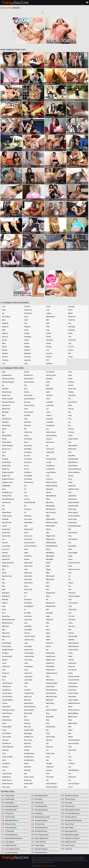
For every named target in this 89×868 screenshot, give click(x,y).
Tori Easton (72, 620)
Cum (4, 363)
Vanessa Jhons (73, 650)
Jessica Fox (28, 673)
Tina (70, 613)
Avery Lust (6, 549)
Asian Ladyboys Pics (42, 838)
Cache (4, 663)
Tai (69, 576)
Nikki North (50, 700)
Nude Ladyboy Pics (71, 831)
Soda (70, 536)
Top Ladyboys (10, 842)
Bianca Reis (6, 616)
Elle (25, 429)
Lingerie (49, 313)
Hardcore (27, 350)
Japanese (27, 360)
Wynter (71, 737)
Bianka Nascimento (8, 620)
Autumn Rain (6, 536)
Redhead (49, 363)
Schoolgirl (71, 307)
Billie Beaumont (7, 623)
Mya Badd (49, 613)
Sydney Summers (74, 569)
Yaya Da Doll (72, 750)
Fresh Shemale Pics (41, 828)
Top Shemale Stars (12, 853)
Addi (4, 372)
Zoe (69, 780)
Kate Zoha (28, 727)
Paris (48, 774)
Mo (47, 600)
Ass (3, 313)
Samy (70, 479)
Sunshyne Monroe (74, 563)
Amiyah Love (6, 449)
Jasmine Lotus (29, 640)
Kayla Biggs (28, 733)
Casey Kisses (6, 707)
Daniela (27, 372)
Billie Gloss (6, 626)
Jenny (26, 663)
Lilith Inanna (50, 442)
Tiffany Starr (72, 610)
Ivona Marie (28, 603)
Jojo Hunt (27, 690)
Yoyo (70, 760)
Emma (26, 436)
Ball (3, 569)
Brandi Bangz (7, 643)
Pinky (70, 405)
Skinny (70, 313)
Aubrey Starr (6, 533)
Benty (4, 610)
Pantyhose (50, 340)
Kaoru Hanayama (30, 707)
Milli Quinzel (50, 579)
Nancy (48, 633)
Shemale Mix (10, 803)
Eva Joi (27, 466)
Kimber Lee (28, 780)
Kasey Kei (27, 723)
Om (47, 750)
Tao (69, 586)
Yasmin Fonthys (73, 743)
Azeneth (5, 553)
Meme (48, 549)
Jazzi (26, 643)
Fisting (26, 330)
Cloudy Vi (5, 767)
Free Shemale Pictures (72, 813)
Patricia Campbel (52, 787)
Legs (48, 310)
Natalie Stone (51, 670)
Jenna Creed (28, 650)
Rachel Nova (72, 449)
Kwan (48, 382)
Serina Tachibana (74, 516)
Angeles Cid (6, 476)
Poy (69, 425)
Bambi (4, 573)
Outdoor (49, 333)
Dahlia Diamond (7, 784)
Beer (4, 583)
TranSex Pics (39, 803)
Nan (47, 626)
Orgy (48, 330)
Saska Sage (72, 509)
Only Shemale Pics (41, 853)
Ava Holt (5, 543)
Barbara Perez (7, 576)
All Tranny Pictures (41, 831)
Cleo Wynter (6, 764)
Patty (70, 372)
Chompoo (5, 740)
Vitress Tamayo (73, 693)
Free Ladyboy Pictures (12, 849)
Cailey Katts (6, 666)
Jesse (26, 670)
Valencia (71, 633)
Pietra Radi (72, 395)
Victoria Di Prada (74, 680)
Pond (70, 415)
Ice (25, 596)
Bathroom (5, 327)
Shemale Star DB (11, 810)
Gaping (26, 340)
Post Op (49, 357)
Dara (26, 389)
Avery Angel (6, 546)
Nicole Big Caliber (52, 683)
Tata (70, 589)
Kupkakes (49, 379)
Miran (48, 596)
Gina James (28, 519)
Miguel (48, 569)
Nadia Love (50, 620)
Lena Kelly (49, 419)
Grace (26, 533)
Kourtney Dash (51, 375)
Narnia (48, 646)
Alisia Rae (5, 422)
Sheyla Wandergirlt (74, 526)
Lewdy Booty (50, 425)
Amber (4, 439)
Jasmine (27, 633)
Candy (4, 676)
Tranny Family (40, 845)
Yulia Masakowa (74, 770)
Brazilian (5, 353)
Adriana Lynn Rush (8, 379)
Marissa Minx (50, 526)
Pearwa (71, 385)
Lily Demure (50, 449)
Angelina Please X (8, 479)
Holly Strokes (28, 583)
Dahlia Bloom (6, 777)
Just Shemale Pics (11, 835)
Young (70, 357)
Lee (47, 409)
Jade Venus (28, 620)
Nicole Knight (50, 687)
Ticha (70, 606)
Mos (48, 610)
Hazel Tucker (28, 566)
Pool (48, 350)
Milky (48, 573)
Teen (70, 337)
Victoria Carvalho (74, 676)
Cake (4, 670)
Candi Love (6, 673)
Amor (4, 452)
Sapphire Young (73, 489)
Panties (49, 337)
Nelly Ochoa (50, 680)
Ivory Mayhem (29, 606)
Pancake (49, 764)
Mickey (48, 563)
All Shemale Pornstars (42, 817)
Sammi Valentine (74, 472)
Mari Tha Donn (51, 512)
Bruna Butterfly (7, 656)
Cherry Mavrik (7, 733)
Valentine (71, 640)
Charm (4, 723)
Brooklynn (5, 653)
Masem (49, 529)
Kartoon (27, 720)
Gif (25, 512)
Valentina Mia (73, 636)
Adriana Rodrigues (8, 382)
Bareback (5, 323)
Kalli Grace (28, 700)
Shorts (70, 310)
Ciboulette (5, 750)
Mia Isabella (50, 556)
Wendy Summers (74, 710)
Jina (26, 687)
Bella (4, 589)
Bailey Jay (5, 566)
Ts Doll (70, 623)
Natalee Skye (50, 653)
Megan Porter (51, 536)
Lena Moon (50, 422)
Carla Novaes (6, 687)
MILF (48, 320)
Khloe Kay (27, 770)
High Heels (28, 353)
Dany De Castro (29, 382)
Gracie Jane (28, 536)
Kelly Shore (28, 747)
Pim (69, 399)
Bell (3, 586)
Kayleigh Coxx (29, 737)
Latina (48, 307)
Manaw (49, 492)
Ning (48, 713)
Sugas (70, 556)
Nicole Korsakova (52, 690)
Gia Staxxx (28, 509)
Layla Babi (49, 402)
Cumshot (27, 307)
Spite (70, 549)
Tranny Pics (69, 849)
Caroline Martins (7, 700)
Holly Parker (28, 579)
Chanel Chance (7, 713)
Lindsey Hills (50, 452)
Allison (4, 429)
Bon (3, 640)
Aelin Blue (5, 389)
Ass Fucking (6, 317)
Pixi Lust (71, 409)
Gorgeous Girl (29, 529)
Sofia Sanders (73, 539)
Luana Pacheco (51, 472)
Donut (26, 409)
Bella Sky (5, 600)
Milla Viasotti (50, 576)
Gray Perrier (28, 539)
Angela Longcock (8, 472)
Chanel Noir (6, 717)
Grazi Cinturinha (29, 543)
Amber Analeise (7, 446)
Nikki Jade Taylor (52, 697)
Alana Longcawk (8, 399)
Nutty (48, 733)
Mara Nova (50, 502)
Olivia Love (50, 747)
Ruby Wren (72, 456)
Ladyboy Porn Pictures (72, 838)
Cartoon (5, 703)
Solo (70, 323)
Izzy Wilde (27, 613)
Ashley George (7, 516)
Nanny (48, 636)
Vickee (70, 673)
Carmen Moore (7, 693)
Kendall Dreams (29, 753)
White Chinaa (73, 717)
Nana (48, 630)
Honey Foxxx (28, 589)
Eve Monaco (28, 479)
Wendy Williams (73, 713)
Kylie (48, 385)
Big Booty (5, 333)
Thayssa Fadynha (74, 596)
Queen (70, 436)
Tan (69, 579)
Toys (70, 343)
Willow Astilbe (73, 723)
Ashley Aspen (7, 512)
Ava (3, 539)
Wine (70, 727)
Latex (26, 363)
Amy (4, 456)
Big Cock (5, 337)
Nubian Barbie (51, 727)
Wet (69, 353)
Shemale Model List (12, 821)
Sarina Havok (73, 499)
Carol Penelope (7, 697)
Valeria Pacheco (74, 646)
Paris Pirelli (50, 777)
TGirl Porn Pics (10, 817)
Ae (3, 385)
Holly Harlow (28, 576)
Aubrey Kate (6, 529)
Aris (3, 509)
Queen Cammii (73, 439)
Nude (48, 323)
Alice (4, 415)
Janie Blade (28, 630)
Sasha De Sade (73, 506)
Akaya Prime (6, 395)
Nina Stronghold (51, 710)
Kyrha (48, 392)
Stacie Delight (73, 553)
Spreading (72, 327)
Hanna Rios (28, 556)
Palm (48, 757)
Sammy (71, 476)
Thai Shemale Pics (71, 817)
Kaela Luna (28, 697)
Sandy (70, 482)
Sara (70, 492)
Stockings (71, 330)
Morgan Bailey (51, 606)
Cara (4, 680)
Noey (48, 720)
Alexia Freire (6, 409)
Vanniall (71, 660)
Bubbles (5, 660)
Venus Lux (72, 666)
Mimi (48, 583)
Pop (69, 422)
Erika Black (28, 449)
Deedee (27, 392)
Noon (48, 723)
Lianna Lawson (51, 432)
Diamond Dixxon (29, 399)
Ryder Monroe (73, 462)
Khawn (26, 764)
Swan (70, 566)
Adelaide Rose (7, 375)
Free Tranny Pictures (42, 835)
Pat (47, 780)
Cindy (4, 753)
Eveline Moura (29, 482)
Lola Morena (50, 466)
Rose (70, 452)
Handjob (27, 347)
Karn (26, 717)
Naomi (48, 640)
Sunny (70, 559)
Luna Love (49, 479)
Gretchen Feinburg (30, 546)
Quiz (70, 442)
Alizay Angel (6, 425)
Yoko (70, 757)
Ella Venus (28, 425)
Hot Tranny (39, 799)
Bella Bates (6, 593)
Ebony (26, 317)
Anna (4, 489)
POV (48, 360)
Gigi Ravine (28, 516)
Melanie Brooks (51, 543)
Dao (25, 385)
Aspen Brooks (7, 523)
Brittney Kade (7, 646)
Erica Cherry (28, 446)
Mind (48, 586)
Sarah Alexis (72, 496)
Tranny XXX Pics (40, 842)
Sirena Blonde (73, 533)
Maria (48, 516)
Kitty (26, 787)
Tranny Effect (69, 824)
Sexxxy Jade (72, 519)
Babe (4, 320)
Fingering (27, 327)
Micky (48, 566)
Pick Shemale (10, 799)
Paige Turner (50, 753)
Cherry (4, 730)
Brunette (5, 357)
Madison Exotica (52, 482)
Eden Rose (28, 422)
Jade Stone (28, 616)
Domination (28, 313)
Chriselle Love (7, 743)
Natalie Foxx (50, 663)
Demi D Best (28, 395)
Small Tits (71, 320)
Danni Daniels (29, 379)
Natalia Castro (51, 656)
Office (48, 327)
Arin (3, 506)
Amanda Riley (7, 436)
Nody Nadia (50, 717)
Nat (47, 650)
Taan (70, 573)
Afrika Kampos (7, 392)
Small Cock (72, 317)
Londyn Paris (50, 469)
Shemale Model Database (14, 838)
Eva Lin (26, 469)
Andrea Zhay (6, 466)
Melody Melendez (52, 546)
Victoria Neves (73, 687)
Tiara (70, 600)
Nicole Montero (51, 693)
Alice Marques (7, 419)
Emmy (26, 442)
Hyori (26, 593)
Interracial (27, 357)
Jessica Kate (28, 676)
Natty (48, 676)
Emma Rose (28, 439)
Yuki (70, 767)
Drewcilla (27, 415)
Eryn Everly (28, 462)
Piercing (49, 347)
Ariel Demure (6, 502)
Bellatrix (5, 603)
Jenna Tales (28, 660)
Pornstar (49, 353)
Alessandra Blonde (8, 402)
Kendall (27, 750)
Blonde (4, 347)
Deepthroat (28, 310)
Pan (47, 760)
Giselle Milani (28, 523)
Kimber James (29, 777)
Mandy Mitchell (51, 496)
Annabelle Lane (7, 492)
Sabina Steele (73, 466)
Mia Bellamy (50, 553)
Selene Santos (73, 512)
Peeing (48, 343)
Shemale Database (41, 821)
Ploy (70, 412)
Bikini (4, 343)
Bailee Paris (6, 559)
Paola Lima (50, 767)
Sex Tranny (68, 803)
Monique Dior (50, 603)
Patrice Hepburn (51, 784)
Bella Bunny (6, 596)
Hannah (27, 559)
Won (70, 733)
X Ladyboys (39, 813)
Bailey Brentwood (8, 563)
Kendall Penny (29, 757)
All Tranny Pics (40, 824)
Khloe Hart (28, 767)
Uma (70, 630)
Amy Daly (5, 459)
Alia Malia (5, 412)
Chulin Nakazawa (8, 747)
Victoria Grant (73, 683)
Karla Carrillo (28, 713)
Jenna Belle (28, 646)
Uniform (71, 350)
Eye (25, 486)
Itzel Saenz (28, 600)
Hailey (26, 553)
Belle (4, 606)
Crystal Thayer (7, 774)
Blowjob (5, 350)
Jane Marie (28, 626)
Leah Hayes (50, 405)
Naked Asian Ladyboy (72, 835)
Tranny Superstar (11, 828)
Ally (3, 432)
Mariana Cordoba (52, 523)
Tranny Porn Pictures (72, 796)
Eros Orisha (28, 459)
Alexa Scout (6, 405)
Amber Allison (7, 442)
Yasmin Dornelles (74, 740)
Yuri (69, 774)
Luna (48, 476)
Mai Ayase (50, 489)
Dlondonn (27, 402)
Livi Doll (49, 462)
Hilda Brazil (28, 573)
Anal (4, 307)
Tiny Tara (71, 616)
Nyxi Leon (49, 740)
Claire (4, 760)
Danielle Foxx (28, 375)
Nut (47, 730)
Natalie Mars (50, 666)
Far (25, 489)
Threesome (72, 340)
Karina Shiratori (29, 710)
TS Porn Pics (9, 813)
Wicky (70, 720)
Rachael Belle (73, 446)
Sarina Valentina (74, 502)
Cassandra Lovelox (8, 710)
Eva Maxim (28, 472)
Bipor (4, 630)
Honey (26, 586)
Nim (47, 707)
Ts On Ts (71, 347)
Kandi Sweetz (29, 703)
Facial (26, 320)
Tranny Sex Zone (44, 866)
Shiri (70, 529)
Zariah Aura (72, 777)
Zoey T (70, 787)
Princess (71, 432)
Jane (26, 623)
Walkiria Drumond (74, 703)
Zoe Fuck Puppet (74, 784)
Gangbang (28, 337)
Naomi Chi (49, 643)
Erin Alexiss (28, 452)
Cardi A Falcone (7, 683)
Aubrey (4, 526)
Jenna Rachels (29, 656)
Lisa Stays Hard (51, 459)
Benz (4, 613)
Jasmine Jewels (30, 636)
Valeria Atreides (73, 643)
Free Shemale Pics (41, 806)
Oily (47, 743)
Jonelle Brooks (29, 693)
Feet (26, 323)
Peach (70, 379)
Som (70, 543)
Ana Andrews (7, 462)
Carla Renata (6, 690)
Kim (25, 774)
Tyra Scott (72, 626)
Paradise (49, 770)
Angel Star (6, 469)
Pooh (70, 419)
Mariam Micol (51, 519)
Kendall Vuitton (29, 760)
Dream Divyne (29, 412)
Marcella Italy (50, 506)
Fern (26, 492)
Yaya (70, 747)
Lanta (48, 399)
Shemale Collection (41, 810)
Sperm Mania (69, 828)
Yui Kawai (71, 764)
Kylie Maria (50, 389)
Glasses (27, 343)
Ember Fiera (28, 432)
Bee (3, 579)
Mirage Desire (51, 593)
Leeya (48, 412)
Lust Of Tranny (70, 845)
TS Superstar (10, 831)
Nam (48, 623)
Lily (47, 446)
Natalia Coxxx (51, 660)
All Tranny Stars (10, 824)
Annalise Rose (7, 496)
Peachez (71, 382)
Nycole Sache (51, 737)
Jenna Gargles (29, 653)
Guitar (26, 549)
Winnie (70, 730)
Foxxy (26, 496)
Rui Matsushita (73, 459)
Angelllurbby (6, 486)
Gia (25, 506)
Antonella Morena (8, 499)
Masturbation (51, 317)
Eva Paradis (28, 476)
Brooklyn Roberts (8, 650)
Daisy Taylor (6, 787)
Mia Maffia (50, 559)
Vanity (70, 656)
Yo (69, 753)
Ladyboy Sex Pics (11, 845)
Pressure (71, 429)
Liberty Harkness (52, 436)
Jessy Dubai (28, 680)
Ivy (25, 610)
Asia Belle (5, 519)
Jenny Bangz (28, 666)
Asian (4, 310)
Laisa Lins (49, 395)
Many (48, 499)
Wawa (70, 707)
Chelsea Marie (7, 727)
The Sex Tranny (70, 799)
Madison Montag (52, 486)
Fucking (27, 333)
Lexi (47, 429)
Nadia (48, 616)
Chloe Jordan (6, 737)
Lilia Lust (49, 439)
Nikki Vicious (50, 703)
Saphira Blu (72, 486)
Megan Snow (50, 539)
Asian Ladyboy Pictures (72, 810)
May (48, 533)
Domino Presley (29, 405)
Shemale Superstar (12, 806)
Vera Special (72, 670)
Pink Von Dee (73, 402)
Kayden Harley (29, 730)
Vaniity (70, 653)
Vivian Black (72, 697)
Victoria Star (72, 690)
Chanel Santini (7, 720)
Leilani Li (49, 415)
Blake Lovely (6, 636)
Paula (70, 375)
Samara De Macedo (75, 469)
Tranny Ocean (10, 796)
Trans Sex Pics (70, 806)
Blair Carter (6, 633)
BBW (4, 330)
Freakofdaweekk (30, 502)
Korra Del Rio (50, 372)
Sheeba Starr (73, 523)
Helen (26, 569)
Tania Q (71, 583)
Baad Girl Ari (6, 556)
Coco (4, 770)
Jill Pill (26, 683)
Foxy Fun (27, 499)
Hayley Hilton (28, 563)
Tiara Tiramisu (73, 603)
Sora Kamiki (72, 546)
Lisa (47, 456)
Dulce (26, 419)
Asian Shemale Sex (41, 796)
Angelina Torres (7, 482)
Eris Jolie (27, 456)
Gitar (26, 526)
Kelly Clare (28, 743)
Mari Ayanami (51, 509)
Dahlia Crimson (7, 780)
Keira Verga (28, 740)
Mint (48, 589)
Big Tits (5, 340)
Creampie (5, 360)
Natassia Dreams (52, 673)
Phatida (71, 392)
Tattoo (70, 333)
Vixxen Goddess (73, 700)
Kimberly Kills (28, 784)
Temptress (72, 593)
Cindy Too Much (7, 757)
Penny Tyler (72, 389)
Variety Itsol (72, 663)
